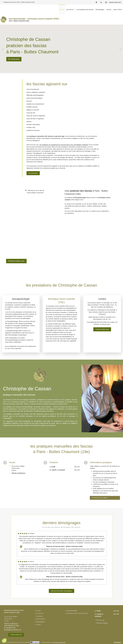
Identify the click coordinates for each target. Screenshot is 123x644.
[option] (61, 49)
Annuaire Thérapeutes (59, 642)
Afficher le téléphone (18, 473)
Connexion (117, 642)
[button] (4, 641)
